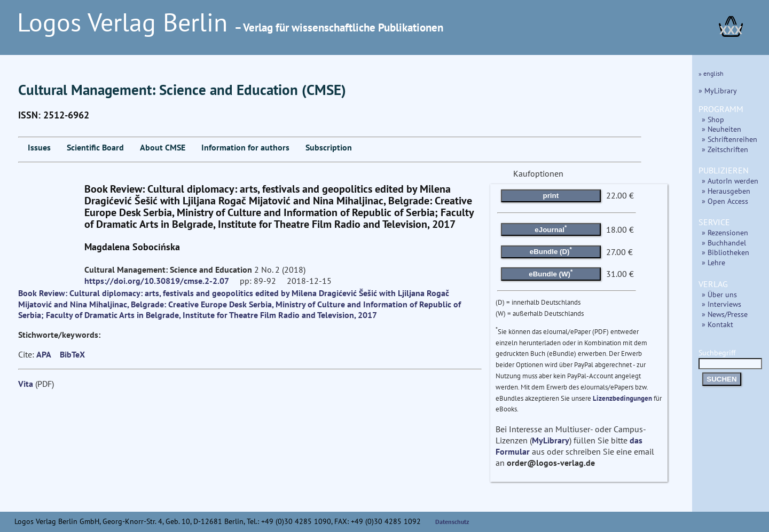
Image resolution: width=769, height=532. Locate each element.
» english (711, 73)
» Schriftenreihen (729, 139)
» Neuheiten (721, 129)
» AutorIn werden (730, 181)
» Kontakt (717, 324)
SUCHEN (721, 379)
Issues (39, 147)
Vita (26, 384)
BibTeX (72, 354)
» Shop (713, 119)
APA (44, 354)
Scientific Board (95, 147)
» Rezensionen (725, 232)
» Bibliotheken (725, 252)
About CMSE (163, 147)
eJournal (551, 228)
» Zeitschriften (725, 149)
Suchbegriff (730, 358)
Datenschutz (452, 522)
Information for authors (245, 147)
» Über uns (719, 294)
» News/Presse (725, 314)
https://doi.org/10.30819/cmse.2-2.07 (157, 281)
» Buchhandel (724, 243)
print (551, 196)
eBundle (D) (551, 251)
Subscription (329, 147)
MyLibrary (551, 440)
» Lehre (713, 262)
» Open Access (725, 201)
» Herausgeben (726, 191)
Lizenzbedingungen (622, 398)
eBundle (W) (551, 273)
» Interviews (721, 304)
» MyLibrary (718, 90)
